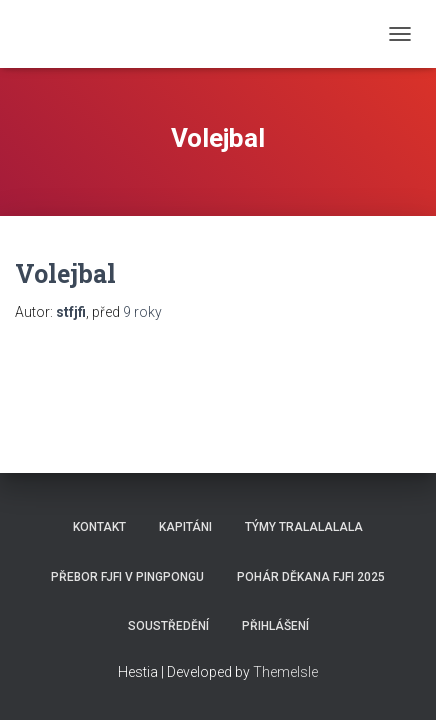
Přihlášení (275, 626)
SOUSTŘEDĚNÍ (168, 626)
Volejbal (65, 273)
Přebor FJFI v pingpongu (127, 577)
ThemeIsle (285, 672)
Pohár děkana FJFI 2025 (311, 577)
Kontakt (99, 527)
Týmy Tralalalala (304, 527)
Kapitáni (185, 527)
